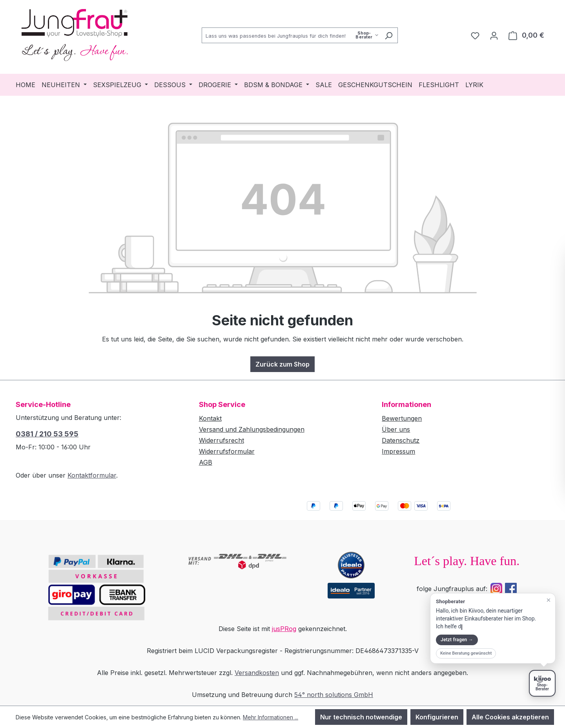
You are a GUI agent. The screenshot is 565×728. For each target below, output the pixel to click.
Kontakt (210, 418)
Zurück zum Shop (282, 364)
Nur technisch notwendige (361, 717)
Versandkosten (257, 673)
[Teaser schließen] (549, 600)
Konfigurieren (437, 717)
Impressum (398, 451)
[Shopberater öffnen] (542, 683)
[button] (493, 628)
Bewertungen (402, 418)
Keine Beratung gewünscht (466, 653)
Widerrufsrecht (221, 440)
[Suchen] (389, 35)
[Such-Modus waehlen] (367, 35)
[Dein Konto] (494, 35)
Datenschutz (401, 440)
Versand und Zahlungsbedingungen (252, 429)
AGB (206, 462)
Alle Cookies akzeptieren (510, 717)
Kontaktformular (92, 475)
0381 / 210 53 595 (47, 434)
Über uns (396, 429)
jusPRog (284, 629)
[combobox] (291, 35)
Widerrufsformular (227, 451)
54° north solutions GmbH (334, 695)
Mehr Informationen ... (271, 717)
